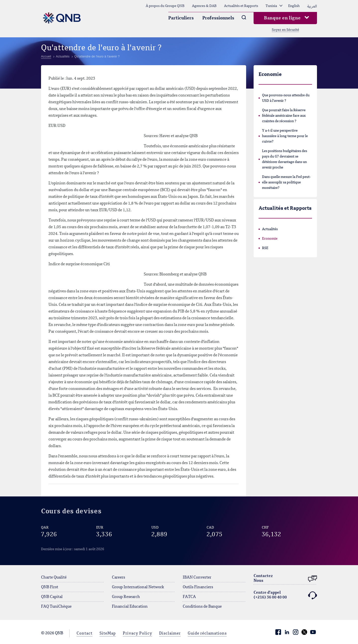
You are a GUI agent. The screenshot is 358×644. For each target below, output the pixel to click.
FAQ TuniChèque (56, 607)
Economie (270, 239)
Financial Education (130, 607)
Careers (118, 578)
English (294, 6)
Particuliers (181, 18)
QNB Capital (52, 597)
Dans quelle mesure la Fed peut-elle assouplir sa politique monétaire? (286, 182)
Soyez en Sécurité (285, 30)
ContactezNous (285, 579)
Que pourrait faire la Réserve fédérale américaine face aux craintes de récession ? (284, 116)
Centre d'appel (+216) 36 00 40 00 (285, 595)
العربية (312, 6)
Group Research (126, 597)
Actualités (270, 229)
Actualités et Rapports (241, 6)
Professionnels (218, 18)
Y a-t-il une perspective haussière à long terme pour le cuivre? (285, 136)
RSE (265, 248)
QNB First (50, 587)
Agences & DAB (204, 6)
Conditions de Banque (202, 607)
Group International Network (138, 587)
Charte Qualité (54, 578)
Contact (85, 634)
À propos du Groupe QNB (165, 6)
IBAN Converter (197, 578)
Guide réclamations (207, 634)
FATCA (189, 597)
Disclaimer (170, 634)
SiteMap (108, 634)
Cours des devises (71, 511)
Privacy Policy (137, 634)
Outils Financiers (198, 587)
